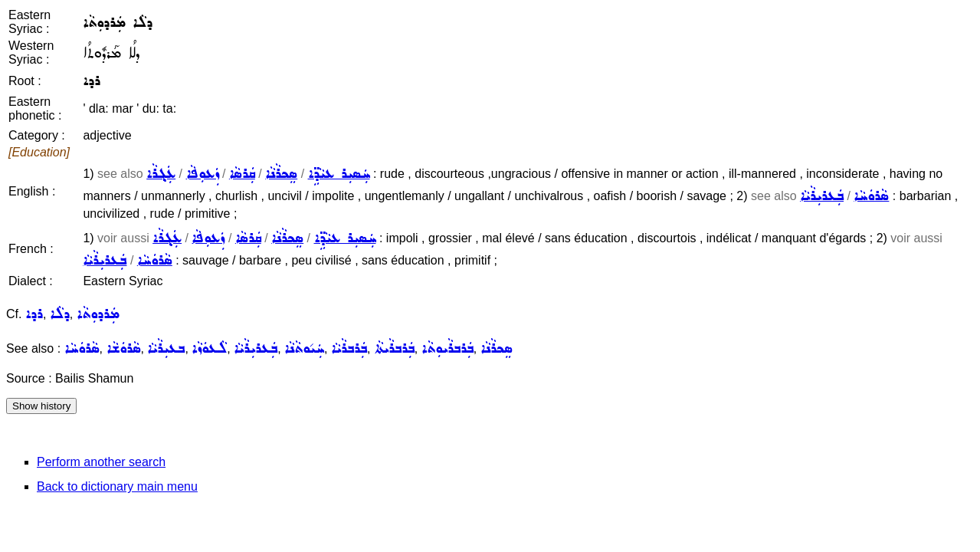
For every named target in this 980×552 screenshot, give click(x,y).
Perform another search (101, 462)
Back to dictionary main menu (117, 486)
